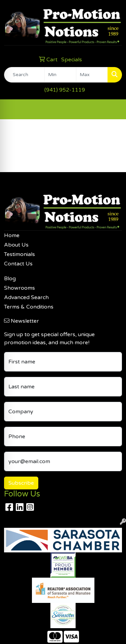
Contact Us (18, 264)
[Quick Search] (24, 75)
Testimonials (19, 254)
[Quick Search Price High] (92, 75)
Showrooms (19, 288)
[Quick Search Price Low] (60, 75)
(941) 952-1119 (65, 90)
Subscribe (21, 483)
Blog (10, 279)
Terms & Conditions (29, 307)
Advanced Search (26, 297)
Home (12, 235)
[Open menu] (113, 109)
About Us (16, 245)
